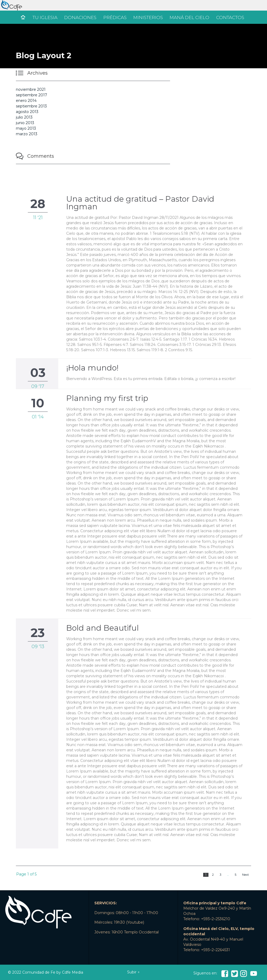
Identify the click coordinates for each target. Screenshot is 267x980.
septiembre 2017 (32, 95)
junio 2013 (25, 123)
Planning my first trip (107, 398)
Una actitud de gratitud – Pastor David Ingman (140, 203)
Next (245, 875)
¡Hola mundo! (92, 368)
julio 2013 (24, 117)
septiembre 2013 (31, 106)
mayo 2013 (26, 128)
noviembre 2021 (31, 89)
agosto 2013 (27, 112)
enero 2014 (26, 101)
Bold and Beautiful (103, 628)
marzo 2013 (27, 134)
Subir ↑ (133, 972)
